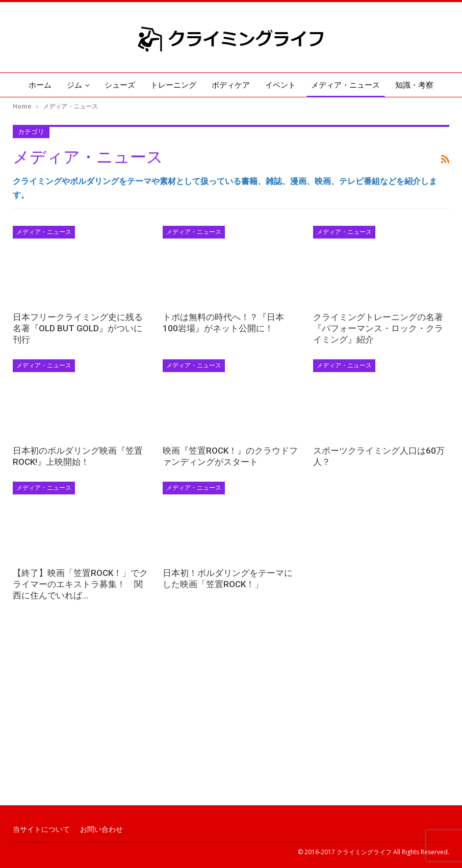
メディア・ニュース (345, 85)
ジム (74, 85)
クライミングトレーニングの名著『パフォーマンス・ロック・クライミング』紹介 (378, 328)
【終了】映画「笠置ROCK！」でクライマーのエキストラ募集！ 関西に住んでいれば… (80, 584)
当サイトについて (41, 829)
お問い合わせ (101, 829)
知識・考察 (414, 85)
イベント (280, 85)
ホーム (40, 85)
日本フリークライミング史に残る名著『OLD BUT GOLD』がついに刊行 (78, 328)
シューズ (120, 85)
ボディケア (231, 85)
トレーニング (173, 85)
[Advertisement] (231, 722)
